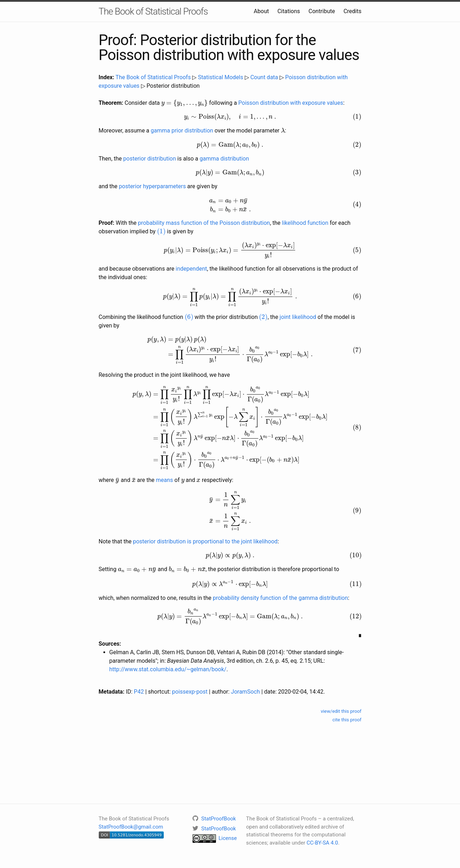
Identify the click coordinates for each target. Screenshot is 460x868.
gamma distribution (224, 159)
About (261, 11)
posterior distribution (150, 159)
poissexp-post (190, 692)
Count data (264, 77)
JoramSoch (245, 692)
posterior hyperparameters (153, 186)
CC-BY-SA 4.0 (322, 843)
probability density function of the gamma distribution (280, 598)
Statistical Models (221, 77)
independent (191, 269)
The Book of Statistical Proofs (153, 11)
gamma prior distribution (182, 131)
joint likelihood (298, 317)
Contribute (322, 11)
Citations (289, 11)
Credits (353, 11)
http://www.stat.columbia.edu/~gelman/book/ (168, 669)
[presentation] (185, 103)
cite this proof (347, 720)
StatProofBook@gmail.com (131, 827)
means (164, 480)
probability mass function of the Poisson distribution (204, 223)
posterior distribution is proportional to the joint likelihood (205, 541)
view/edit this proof (341, 711)
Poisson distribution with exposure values (291, 103)
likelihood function (305, 223)
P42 (139, 692)
